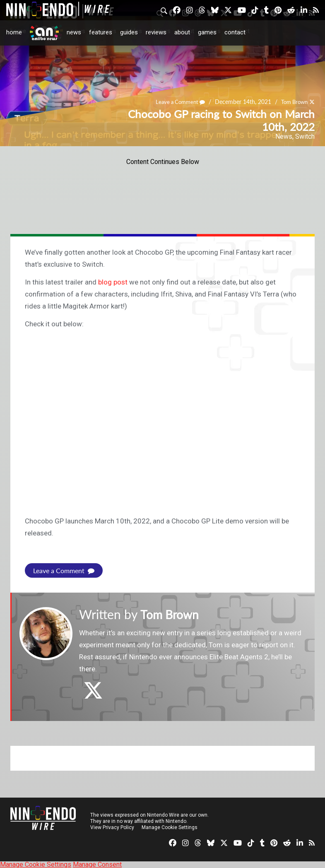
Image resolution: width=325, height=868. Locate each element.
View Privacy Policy (112, 827)
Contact (235, 32)
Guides (129, 32)
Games (207, 32)
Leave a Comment (175, 102)
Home (14, 32)
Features (101, 32)
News (74, 32)
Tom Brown (292, 102)
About (182, 32)
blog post (113, 282)
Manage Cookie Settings (170, 827)
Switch (305, 136)
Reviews (156, 32)
